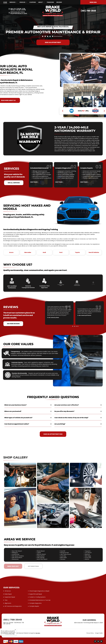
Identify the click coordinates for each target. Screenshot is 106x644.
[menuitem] (6, 2)
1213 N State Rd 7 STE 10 (18, 12)
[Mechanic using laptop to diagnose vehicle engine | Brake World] (86, 508)
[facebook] (95, 642)
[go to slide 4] (75, 319)
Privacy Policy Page (10, 634)
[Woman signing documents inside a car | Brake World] (20, 508)
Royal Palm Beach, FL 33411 (19, 13)
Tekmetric (38, 633)
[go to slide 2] (74, 319)
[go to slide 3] (74, 319)
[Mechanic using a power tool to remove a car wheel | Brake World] (86, 475)
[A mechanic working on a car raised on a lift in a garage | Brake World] (53, 516)
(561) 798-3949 (88, 11)
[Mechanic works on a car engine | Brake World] (53, 483)
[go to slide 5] (76, 319)
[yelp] (98, 642)
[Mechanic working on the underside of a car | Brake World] (20, 475)
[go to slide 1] (73, 319)
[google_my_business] (101, 642)
